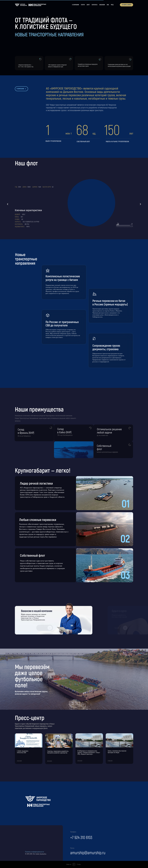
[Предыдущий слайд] (8, 204)
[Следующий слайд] (140, 204)
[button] (126, 5)
